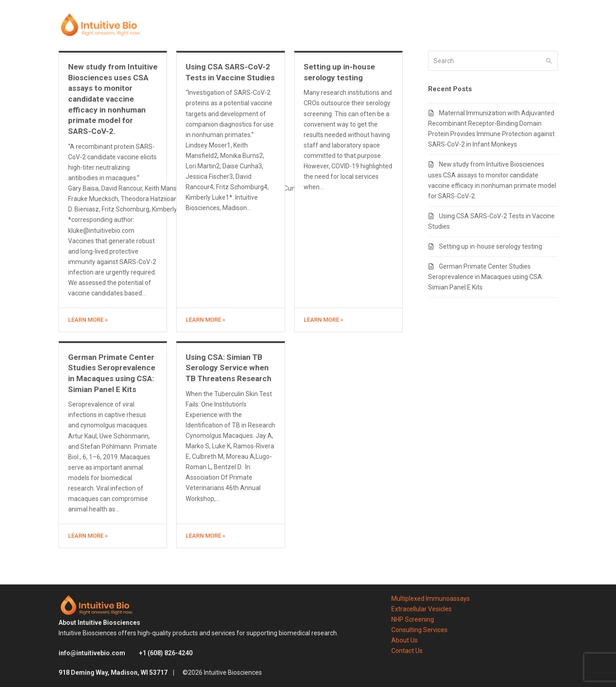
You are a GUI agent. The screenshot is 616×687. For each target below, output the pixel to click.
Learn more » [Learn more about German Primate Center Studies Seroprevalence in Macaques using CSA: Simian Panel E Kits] (88, 536)
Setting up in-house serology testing (490, 246)
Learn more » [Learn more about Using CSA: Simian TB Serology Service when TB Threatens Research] (205, 536)
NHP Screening (413, 619)
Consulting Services (419, 630)
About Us (404, 640)
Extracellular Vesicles (421, 609)
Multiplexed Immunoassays (431, 599)
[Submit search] (549, 61)
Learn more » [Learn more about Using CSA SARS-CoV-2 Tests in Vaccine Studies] (205, 320)
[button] (555, 25)
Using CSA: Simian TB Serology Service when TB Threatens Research (229, 368)
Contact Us (407, 651)
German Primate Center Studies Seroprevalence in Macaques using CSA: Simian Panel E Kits (486, 277)
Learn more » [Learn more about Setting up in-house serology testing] (323, 320)
